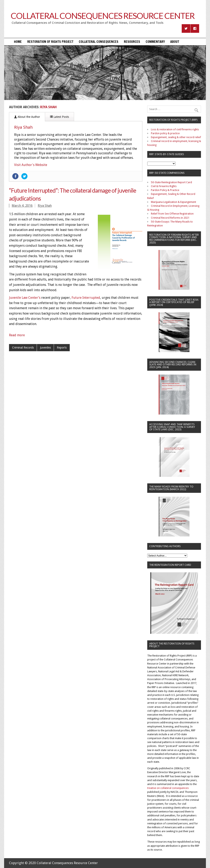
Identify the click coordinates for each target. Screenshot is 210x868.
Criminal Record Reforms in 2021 (170, 218)
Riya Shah (23, 127)
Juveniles (45, 348)
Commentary (155, 42)
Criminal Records (23, 348)
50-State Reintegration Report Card (171, 182)
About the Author (27, 117)
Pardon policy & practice (165, 133)
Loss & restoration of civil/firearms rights (175, 129)
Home (18, 42)
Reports (62, 348)
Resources (132, 42)
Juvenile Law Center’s (25, 298)
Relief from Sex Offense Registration (172, 214)
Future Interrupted (86, 298)
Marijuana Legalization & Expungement (173, 202)
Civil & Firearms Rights (164, 186)
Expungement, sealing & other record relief (176, 137)
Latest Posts (59, 117)
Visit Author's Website (31, 165)
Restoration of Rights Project (50, 42)
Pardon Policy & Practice (165, 190)
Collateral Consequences (99, 42)
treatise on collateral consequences (168, 788)
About (175, 42)
